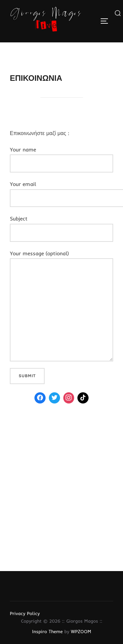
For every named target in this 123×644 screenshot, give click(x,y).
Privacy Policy (25, 613)
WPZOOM (81, 632)
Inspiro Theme (47, 632)
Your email (61, 191)
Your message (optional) (61, 306)
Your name (61, 159)
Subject (61, 228)
